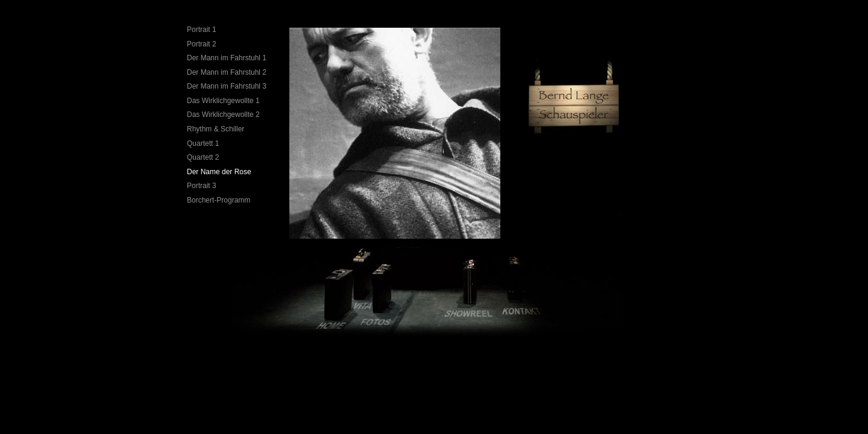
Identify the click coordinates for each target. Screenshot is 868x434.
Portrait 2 (202, 44)
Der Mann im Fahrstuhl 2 (227, 72)
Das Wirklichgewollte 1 (223, 101)
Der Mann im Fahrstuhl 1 (227, 58)
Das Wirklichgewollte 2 (223, 115)
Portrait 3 (202, 186)
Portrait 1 (202, 30)
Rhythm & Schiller (215, 129)
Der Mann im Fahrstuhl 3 (227, 86)
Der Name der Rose (219, 172)
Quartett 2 (203, 157)
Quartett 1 (203, 143)
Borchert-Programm (219, 200)
